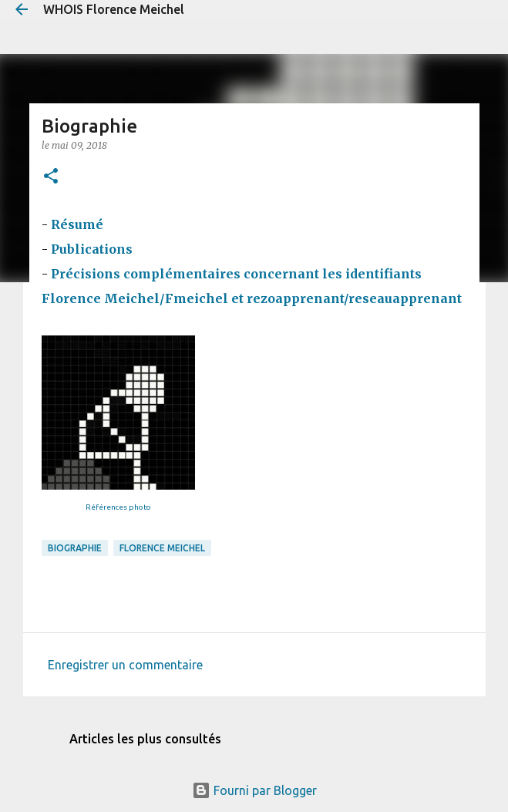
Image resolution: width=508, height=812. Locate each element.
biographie (75, 548)
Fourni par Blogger (254, 790)
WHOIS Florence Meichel (114, 9)
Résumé (77, 224)
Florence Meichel (162, 548)
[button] (51, 177)
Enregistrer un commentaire (125, 665)
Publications (93, 249)
